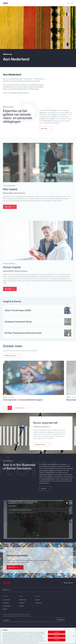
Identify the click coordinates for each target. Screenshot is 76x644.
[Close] (74, 636)
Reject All (57, 636)
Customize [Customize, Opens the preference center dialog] (57, 632)
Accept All (57, 640)
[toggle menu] (72, 3)
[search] (68, 3)
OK (38, 536)
